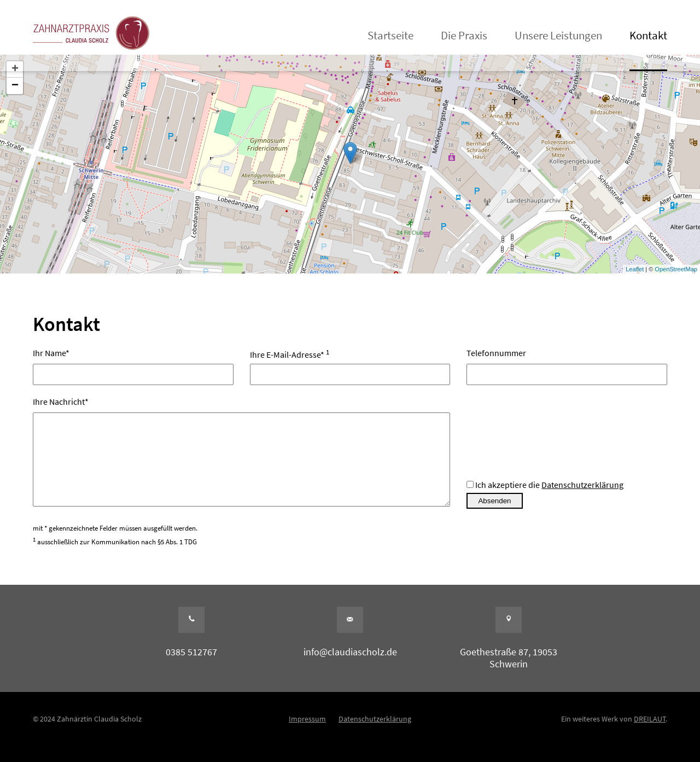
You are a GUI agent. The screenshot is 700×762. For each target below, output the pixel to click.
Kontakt (648, 36)
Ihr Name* (133, 363)
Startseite (390, 36)
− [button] (15, 86)
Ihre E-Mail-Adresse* (350, 363)
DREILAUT (650, 735)
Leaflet (635, 269)
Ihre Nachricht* (241, 461)
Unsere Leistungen (558, 36)
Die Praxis (464, 36)
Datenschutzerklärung (582, 501)
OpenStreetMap (676, 269)
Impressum (307, 735)
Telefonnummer (567, 363)
